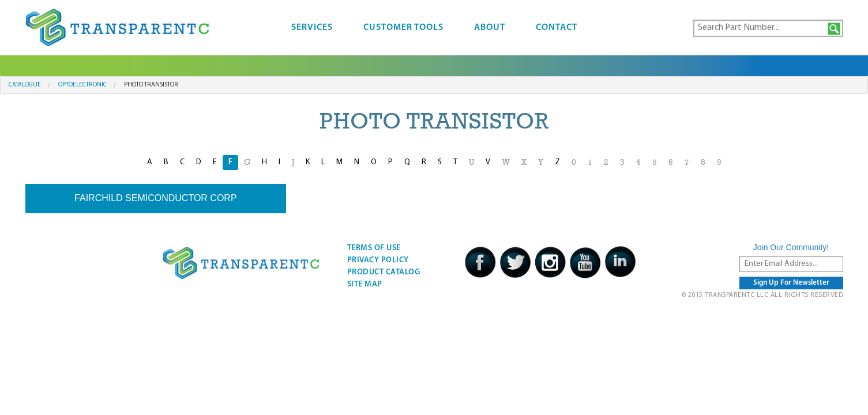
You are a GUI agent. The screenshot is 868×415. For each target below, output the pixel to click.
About (490, 28)
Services (312, 28)
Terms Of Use (374, 248)
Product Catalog (384, 272)
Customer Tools (403, 28)
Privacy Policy (378, 260)
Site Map (365, 284)
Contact (557, 28)
